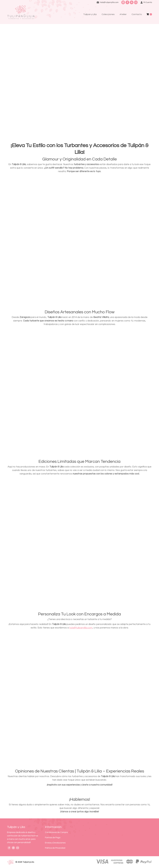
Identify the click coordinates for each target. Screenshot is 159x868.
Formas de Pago (53, 838)
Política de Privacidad (55, 848)
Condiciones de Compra (56, 832)
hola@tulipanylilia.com (109, 2)
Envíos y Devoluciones (55, 843)
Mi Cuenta (146, 2)
